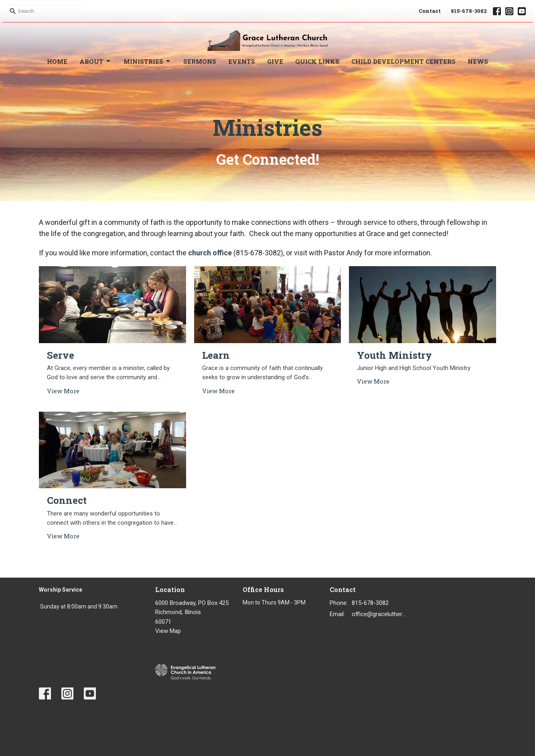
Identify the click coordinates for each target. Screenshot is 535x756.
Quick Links (317, 61)
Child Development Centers (403, 61)
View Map (168, 631)
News (478, 61)
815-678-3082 (469, 11)
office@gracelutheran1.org (380, 614)
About (95, 62)
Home (57, 61)
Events (242, 61)
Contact (430, 11)
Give (275, 61)
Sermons (200, 61)
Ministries (147, 62)
